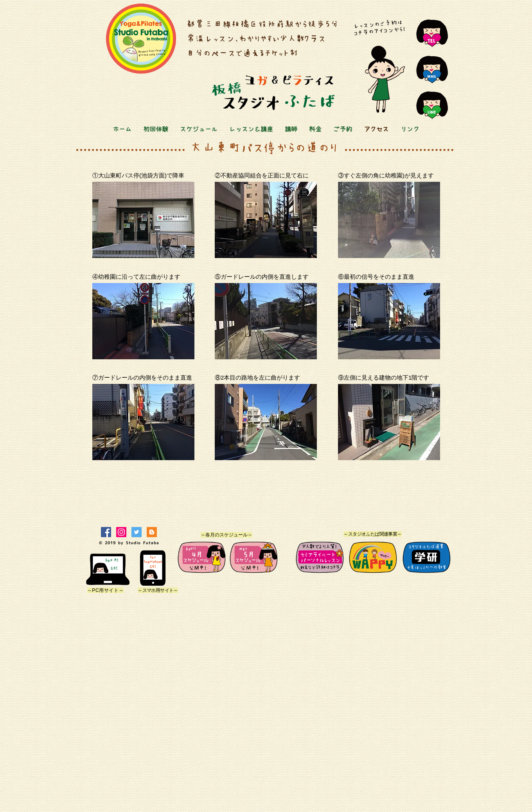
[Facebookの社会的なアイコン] (106, 532)
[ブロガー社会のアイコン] (152, 532)
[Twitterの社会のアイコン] (137, 532)
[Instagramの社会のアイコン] (121, 532)
